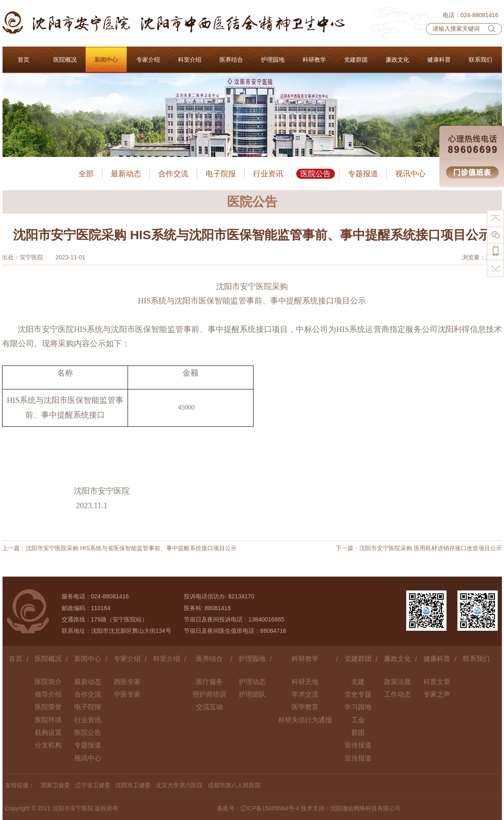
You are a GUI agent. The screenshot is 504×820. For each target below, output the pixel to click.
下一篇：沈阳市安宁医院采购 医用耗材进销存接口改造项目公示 (419, 548)
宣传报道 (358, 745)
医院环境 (48, 720)
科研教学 (305, 659)
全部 (86, 174)
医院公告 (316, 174)
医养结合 (209, 659)
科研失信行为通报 (305, 720)
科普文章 (437, 682)
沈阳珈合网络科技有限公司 (366, 808)
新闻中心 (88, 659)
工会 (358, 720)
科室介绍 (167, 659)
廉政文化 (397, 659)
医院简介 (48, 682)
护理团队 (252, 694)
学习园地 (358, 707)
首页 (16, 659)
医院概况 (48, 659)
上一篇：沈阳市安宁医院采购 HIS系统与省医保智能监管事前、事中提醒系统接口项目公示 (119, 548)
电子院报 (221, 174)
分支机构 (48, 745)
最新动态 (126, 174)
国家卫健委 (55, 785)
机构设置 (48, 733)
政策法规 (397, 682)
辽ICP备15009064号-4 (270, 808)
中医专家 (127, 694)
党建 (358, 682)
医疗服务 (209, 682)
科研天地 (305, 682)
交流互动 (209, 707)
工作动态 (397, 694)
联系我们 (476, 659)
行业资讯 (268, 174)
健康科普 (437, 659)
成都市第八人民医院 (234, 785)
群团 (358, 733)
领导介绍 (48, 694)
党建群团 (358, 659)
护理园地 (252, 659)
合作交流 (173, 174)
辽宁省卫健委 (93, 785)
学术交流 (305, 694)
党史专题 (358, 694)
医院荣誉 (48, 707)
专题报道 (363, 174)
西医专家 (127, 682)
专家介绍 (127, 659)
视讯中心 (410, 174)
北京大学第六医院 (179, 785)
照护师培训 (209, 694)
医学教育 (305, 707)
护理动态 (252, 682)
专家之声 (437, 694)
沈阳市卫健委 (133, 785)
